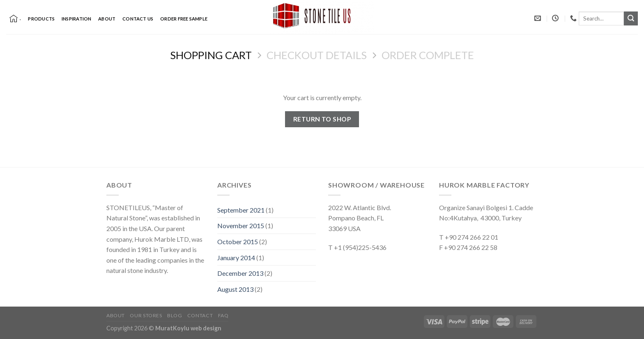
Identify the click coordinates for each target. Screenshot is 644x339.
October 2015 (238, 242)
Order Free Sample (184, 19)
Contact (200, 315)
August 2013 (235, 289)
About (107, 19)
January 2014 (236, 258)
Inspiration (76, 19)
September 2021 (241, 210)
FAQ (223, 315)
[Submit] (631, 18)
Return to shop (322, 119)
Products (41, 19)
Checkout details (317, 55)
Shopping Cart (211, 55)
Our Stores (146, 315)
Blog (175, 315)
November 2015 (241, 226)
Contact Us (138, 19)
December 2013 (240, 273)
